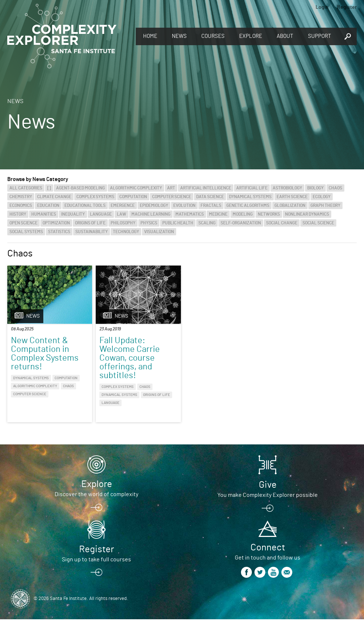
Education (48, 205)
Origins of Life (90, 223)
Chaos (335, 188)
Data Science (210, 197)
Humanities (44, 214)
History (18, 214)
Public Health (178, 223)
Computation (133, 197)
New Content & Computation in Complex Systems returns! (45, 354)
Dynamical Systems (250, 197)
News (179, 36)
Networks (269, 214)
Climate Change (54, 197)
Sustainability (92, 232)
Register (347, 7)
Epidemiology (154, 205)
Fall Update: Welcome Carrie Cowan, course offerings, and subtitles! (130, 358)
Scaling (207, 223)
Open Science (23, 223)
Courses (213, 36)
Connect (268, 547)
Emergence (123, 205)
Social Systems (26, 232)
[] (49, 188)
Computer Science (172, 197)
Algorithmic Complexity (136, 188)
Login (322, 7)
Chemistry (21, 197)
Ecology (322, 197)
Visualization (159, 232)
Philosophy (123, 223)
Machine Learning (151, 214)
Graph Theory (325, 205)
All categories (26, 188)
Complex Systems (95, 197)
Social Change (282, 223)
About (285, 36)
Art (171, 188)
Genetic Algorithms (248, 205)
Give (268, 485)
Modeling (243, 214)
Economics (21, 205)
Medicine (218, 214)
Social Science (318, 223)
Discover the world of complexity (96, 494)
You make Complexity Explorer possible (268, 495)
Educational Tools (85, 205)
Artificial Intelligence (206, 188)
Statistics (59, 232)
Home (150, 36)
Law (122, 214)
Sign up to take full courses (96, 560)
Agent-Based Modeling (80, 188)
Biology (315, 188)
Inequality (73, 214)
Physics (149, 223)
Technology (126, 232)
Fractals (211, 205)
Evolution (184, 205)
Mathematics (190, 214)
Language (101, 214)
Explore (251, 36)
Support (320, 36)
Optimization (56, 223)
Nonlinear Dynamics (307, 214)
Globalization (290, 205)
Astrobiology (287, 188)
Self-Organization (241, 223)
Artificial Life (252, 188)
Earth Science (292, 197)
